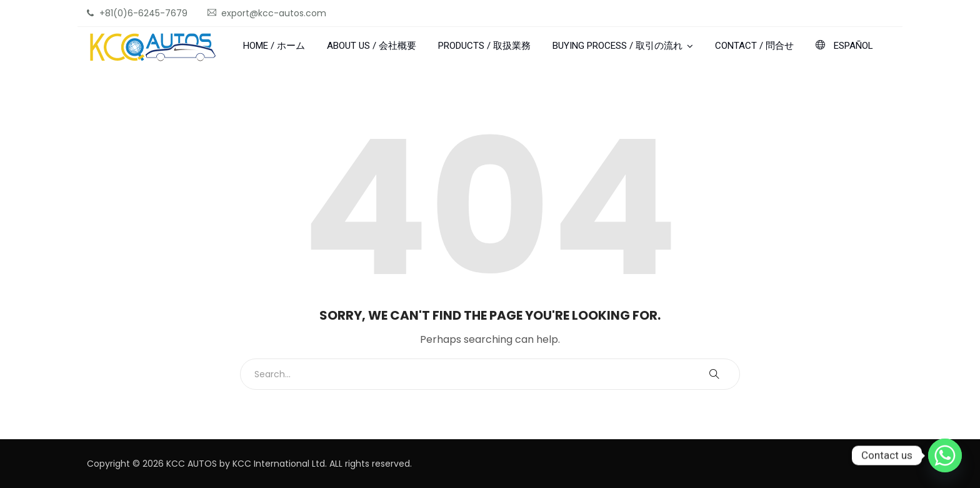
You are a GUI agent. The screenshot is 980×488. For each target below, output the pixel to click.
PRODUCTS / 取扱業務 (484, 46)
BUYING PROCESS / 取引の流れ (617, 46)
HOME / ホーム (274, 46)
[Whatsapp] (945, 455)
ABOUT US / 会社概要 (372, 46)
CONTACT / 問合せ (754, 46)
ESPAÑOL (844, 46)
